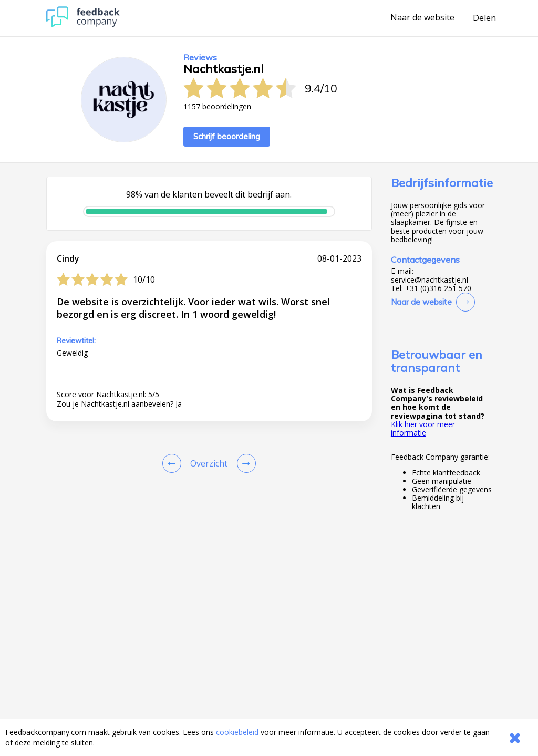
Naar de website (422, 18)
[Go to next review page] (244, 463)
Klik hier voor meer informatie (423, 428)
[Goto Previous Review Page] (174, 463)
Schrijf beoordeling (227, 136)
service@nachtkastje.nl (430, 280)
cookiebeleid (237, 732)
